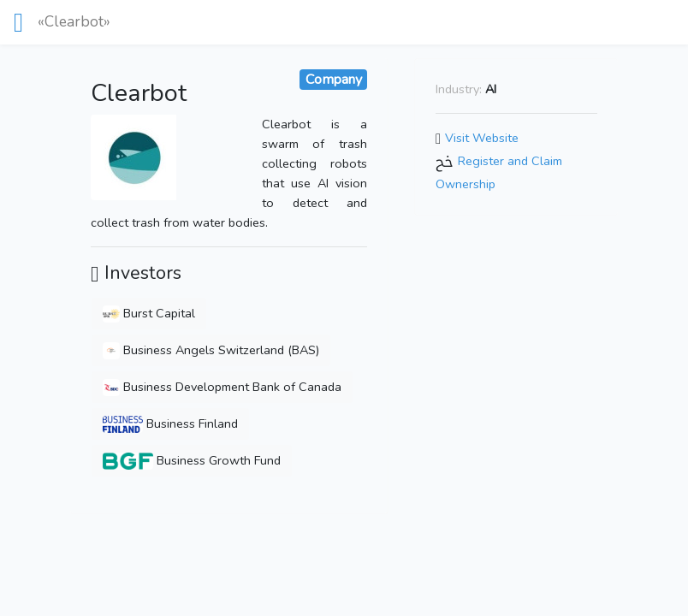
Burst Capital (149, 313)
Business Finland (170, 423)
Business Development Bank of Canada (222, 387)
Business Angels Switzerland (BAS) (211, 350)
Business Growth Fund (192, 460)
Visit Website (482, 138)
